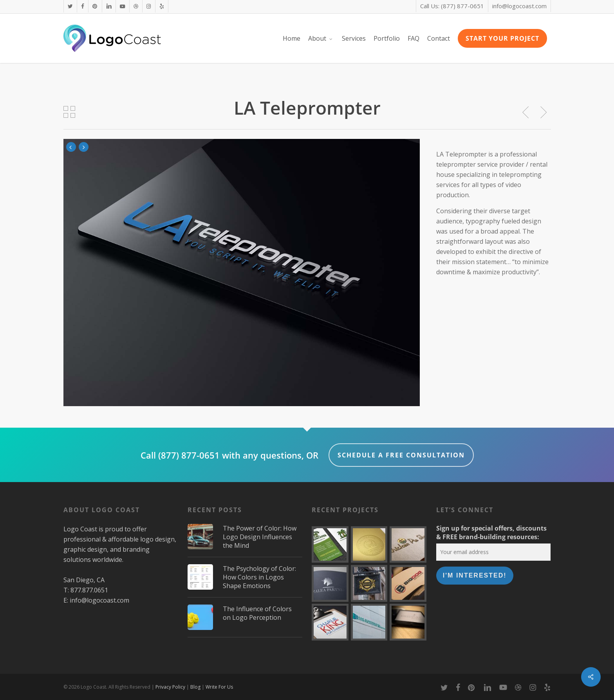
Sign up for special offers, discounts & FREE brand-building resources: (491, 533)
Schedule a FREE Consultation (401, 455)
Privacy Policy (170, 687)
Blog (195, 687)
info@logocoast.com (99, 600)
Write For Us (219, 687)
